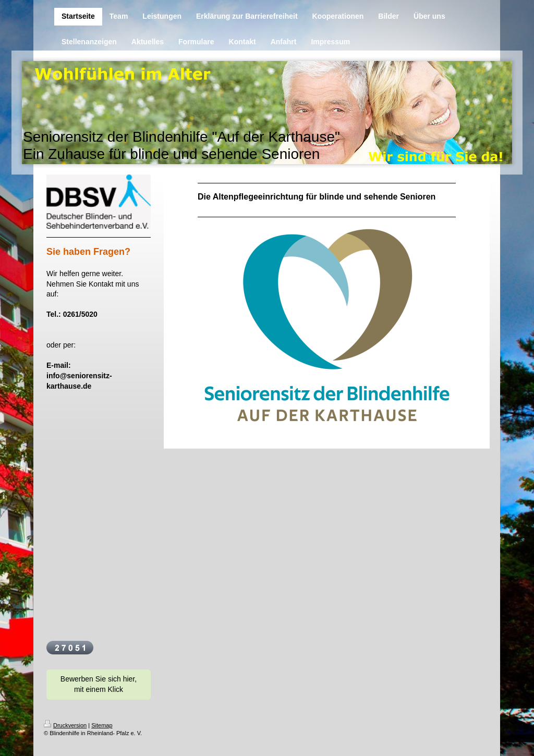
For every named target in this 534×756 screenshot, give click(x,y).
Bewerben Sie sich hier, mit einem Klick (99, 684)
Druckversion (65, 725)
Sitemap (102, 725)
